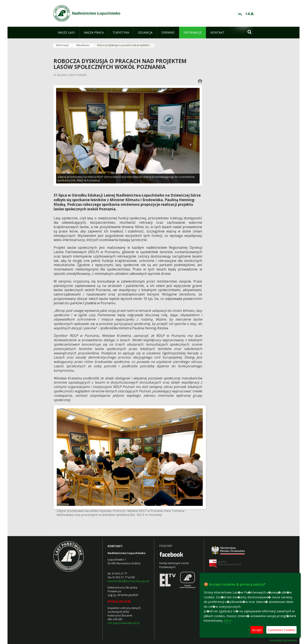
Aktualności (83, 45)
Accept (257, 630)
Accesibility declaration (283, 640)
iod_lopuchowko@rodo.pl (124, 623)
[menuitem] (66, 33)
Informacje (62, 45)
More (228, 620)
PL (240, 14)
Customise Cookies (281, 630)
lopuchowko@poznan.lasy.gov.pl (128, 581)
